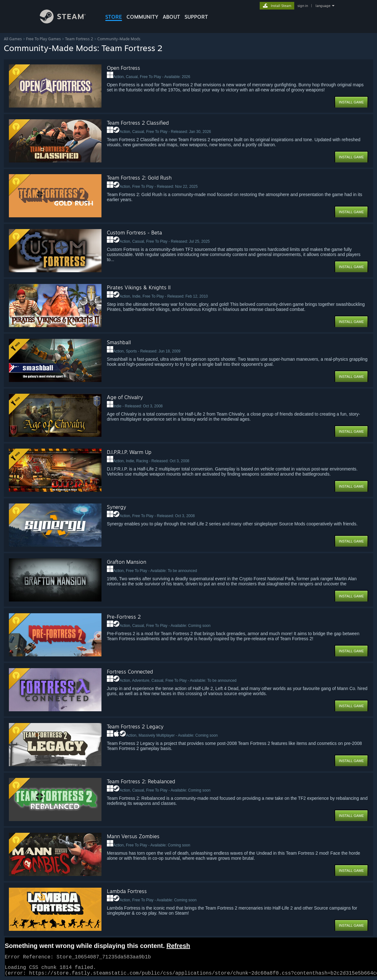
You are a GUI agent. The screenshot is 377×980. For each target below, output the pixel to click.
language (323, 6)
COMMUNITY (142, 17)
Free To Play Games (43, 39)
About (171, 17)
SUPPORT (196, 17)
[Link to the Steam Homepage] (68, 22)
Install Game (351, 102)
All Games (13, 39)
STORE (114, 17)
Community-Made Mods (119, 39)
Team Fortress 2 (79, 39)
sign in (303, 6)
